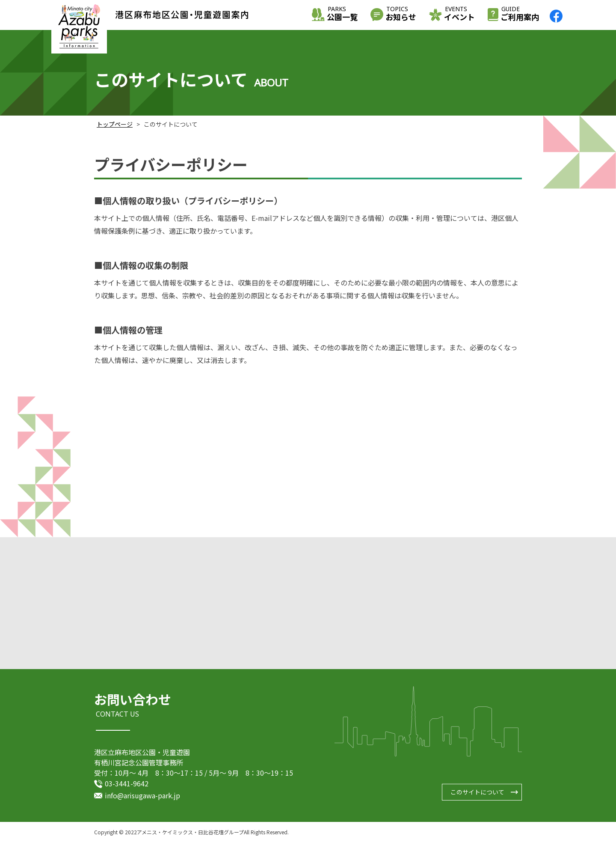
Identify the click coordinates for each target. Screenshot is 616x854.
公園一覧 (342, 14)
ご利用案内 (520, 14)
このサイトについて (477, 793)
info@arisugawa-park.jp (142, 797)
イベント (459, 14)
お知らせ (401, 14)
